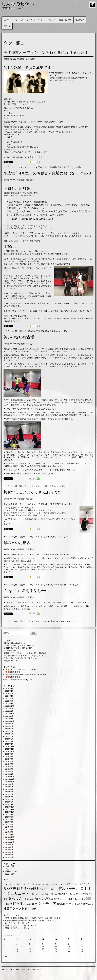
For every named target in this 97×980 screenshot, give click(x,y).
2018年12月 (10, 777)
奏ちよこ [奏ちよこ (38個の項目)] (15, 898)
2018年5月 (9, 794)
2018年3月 (9, 799)
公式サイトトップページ (13, 20)
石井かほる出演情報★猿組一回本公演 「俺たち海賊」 (27, 674)
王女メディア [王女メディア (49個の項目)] (45, 904)
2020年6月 (9, 731)
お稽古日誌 (18, 331)
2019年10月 (10, 751)
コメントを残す (75, 167)
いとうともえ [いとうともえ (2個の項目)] (59, 884)
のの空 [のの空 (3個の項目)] (74, 884)
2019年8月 (9, 757)
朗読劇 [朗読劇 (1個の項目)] (51, 899)
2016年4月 (9, 857)
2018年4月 (9, 797)
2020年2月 (9, 741)
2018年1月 (9, 804)
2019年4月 (9, 767)
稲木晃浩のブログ (11, 651)
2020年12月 (10, 721)
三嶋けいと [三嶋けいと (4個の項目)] (35, 894)
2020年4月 (9, 736)
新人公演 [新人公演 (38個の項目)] (42, 898)
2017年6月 (9, 822)
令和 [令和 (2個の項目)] (46, 894)
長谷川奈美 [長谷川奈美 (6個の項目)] (31, 909)
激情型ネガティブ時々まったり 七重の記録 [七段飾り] (25, 653)
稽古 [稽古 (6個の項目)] (85, 904)
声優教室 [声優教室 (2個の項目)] (85, 894)
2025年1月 (9, 691)
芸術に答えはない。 (13, 926)
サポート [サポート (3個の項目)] (54, 889)
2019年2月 (9, 772)
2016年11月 (10, 840)
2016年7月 (9, 850)
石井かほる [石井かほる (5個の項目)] (77, 904)
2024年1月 (9, 696)
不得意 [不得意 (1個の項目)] (42, 894)
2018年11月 (10, 779)
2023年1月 (9, 704)
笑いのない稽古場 (19, 337)
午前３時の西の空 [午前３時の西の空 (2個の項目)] (74, 894)
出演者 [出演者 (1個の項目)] (55, 894)
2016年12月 (10, 837)
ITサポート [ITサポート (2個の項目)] (10, 884)
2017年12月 (10, 807)
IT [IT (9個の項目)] (5, 884)
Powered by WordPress (11, 970)
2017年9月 (9, 814)
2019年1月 (9, 774)
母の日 (60, 585)
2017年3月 (9, 830)
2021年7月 (9, 716)
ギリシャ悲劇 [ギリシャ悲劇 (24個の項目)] (30, 889)
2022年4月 (9, 709)
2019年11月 (10, 749)
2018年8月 (9, 787)
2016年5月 (9, 855)
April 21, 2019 (46, 219)
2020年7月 (9, 729)
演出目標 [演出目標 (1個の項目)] (26, 904)
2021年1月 (9, 719)
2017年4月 (9, 827)
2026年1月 (9, 688)
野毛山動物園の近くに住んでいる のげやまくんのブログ (26, 656)
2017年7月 (9, 820)
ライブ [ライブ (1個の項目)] (78, 889)
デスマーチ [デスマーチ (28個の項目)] (67, 889)
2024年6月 (9, 694)
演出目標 (57, 621)
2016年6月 (9, 852)
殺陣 (55, 585)
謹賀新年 (13, 672)
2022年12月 (10, 706)
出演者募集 (52, 167)
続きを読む (9, 524)
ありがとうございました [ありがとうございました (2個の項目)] (45, 884)
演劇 (43, 331)
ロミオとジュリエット (14, 470)
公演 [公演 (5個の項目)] (51, 894)
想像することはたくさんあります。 (35, 492)
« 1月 (6, 957)
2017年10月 (10, 812)
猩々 (24, 923)
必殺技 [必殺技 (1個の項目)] (32, 899)
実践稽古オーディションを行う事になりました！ (46, 52)
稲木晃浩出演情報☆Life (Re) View (19, 680)
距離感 (53, 331)
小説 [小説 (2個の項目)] (25, 899)
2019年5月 (9, 764)
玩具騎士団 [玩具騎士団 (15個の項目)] (64, 904)
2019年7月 (9, 759)
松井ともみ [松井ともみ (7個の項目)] (74, 899)
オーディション (31, 167)
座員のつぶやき (65, 20)
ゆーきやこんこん (12, 923)
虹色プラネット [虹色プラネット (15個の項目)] (14, 908)
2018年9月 (9, 784)
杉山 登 (51, 921)
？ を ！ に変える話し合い (26, 591)
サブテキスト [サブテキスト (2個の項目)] (45, 889)
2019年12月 (10, 746)
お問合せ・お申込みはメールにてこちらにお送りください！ (27, 152)
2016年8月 (9, 847)
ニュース (52, 20)
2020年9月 (9, 724)
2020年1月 (9, 744)
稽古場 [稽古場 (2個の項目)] (91, 904)
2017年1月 (9, 835)
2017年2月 (9, 832)
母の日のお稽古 (17, 543)
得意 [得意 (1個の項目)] (28, 899)
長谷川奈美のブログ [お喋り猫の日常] (18, 648)
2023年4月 (9, 701)
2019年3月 (9, 769)
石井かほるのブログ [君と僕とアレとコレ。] (21, 658)
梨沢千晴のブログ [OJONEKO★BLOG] (19, 646)
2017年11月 (10, 809)
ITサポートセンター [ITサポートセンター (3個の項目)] (23, 884)
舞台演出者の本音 (11, 661)
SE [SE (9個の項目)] (34, 884)
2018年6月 (9, 792)
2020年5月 (9, 734)
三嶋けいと (43, 167)
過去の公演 (80, 20)
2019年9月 (9, 754)
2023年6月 (9, 699)
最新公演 (7, 26)
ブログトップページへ (36, 20)
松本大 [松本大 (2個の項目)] (82, 899)
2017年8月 (9, 817)
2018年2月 (9, 802)
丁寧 (38, 331)
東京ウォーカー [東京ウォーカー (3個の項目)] (60, 899)
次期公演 (61, 167)
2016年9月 (9, 845)
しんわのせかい (18, 4)
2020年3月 (9, 739)
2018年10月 (10, 782)
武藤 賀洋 (30, 180)
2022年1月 (9, 711)
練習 (51, 486)
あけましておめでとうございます (21, 669)
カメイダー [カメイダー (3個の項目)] (82, 884)
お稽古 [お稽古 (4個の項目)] (68, 884)
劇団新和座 (30, 59)
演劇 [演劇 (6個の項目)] (31, 904)
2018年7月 (9, 789)
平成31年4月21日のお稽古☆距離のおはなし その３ (48, 173)
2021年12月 (10, 714)
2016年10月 (10, 842)
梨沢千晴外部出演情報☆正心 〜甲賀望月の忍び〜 (25, 918)
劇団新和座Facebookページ (14, 643)
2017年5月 (9, 825)
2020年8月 (9, 726)
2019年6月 (9, 762)
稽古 (68, 167)
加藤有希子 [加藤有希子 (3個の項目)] (63, 894)
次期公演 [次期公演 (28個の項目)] (16, 904)
